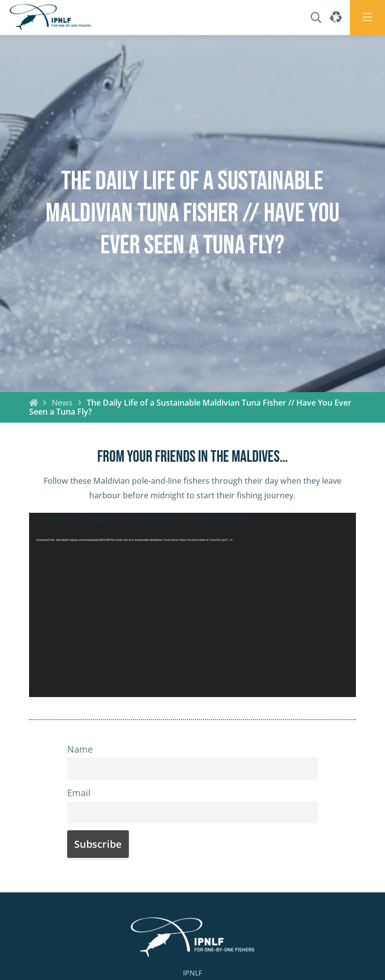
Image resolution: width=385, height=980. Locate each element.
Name (80, 749)
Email (79, 793)
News (62, 403)
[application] (193, 605)
